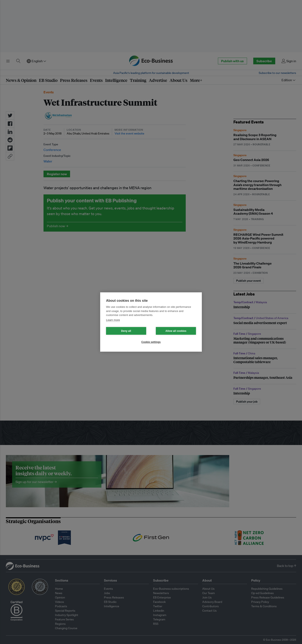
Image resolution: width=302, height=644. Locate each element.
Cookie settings (151, 342)
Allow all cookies (176, 331)
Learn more (113, 320)
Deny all (126, 331)
